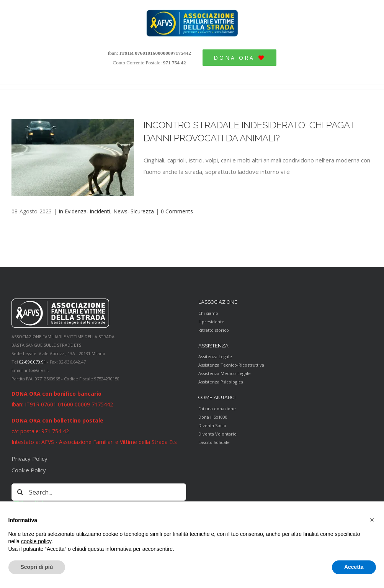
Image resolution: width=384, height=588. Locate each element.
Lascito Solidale (214, 442)
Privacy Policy (29, 459)
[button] (372, 520)
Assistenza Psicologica (221, 382)
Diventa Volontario (217, 434)
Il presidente (211, 322)
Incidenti (100, 211)
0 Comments (177, 211)
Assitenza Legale (215, 356)
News (120, 211)
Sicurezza (142, 211)
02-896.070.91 (33, 362)
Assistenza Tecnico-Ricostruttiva (231, 365)
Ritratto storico (214, 330)
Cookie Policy (29, 470)
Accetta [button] (354, 567)
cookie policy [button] (36, 541)
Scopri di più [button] (37, 567)
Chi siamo (208, 313)
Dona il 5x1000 (213, 417)
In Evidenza (73, 211)
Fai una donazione (217, 409)
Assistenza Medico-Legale (225, 373)
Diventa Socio (212, 425)
